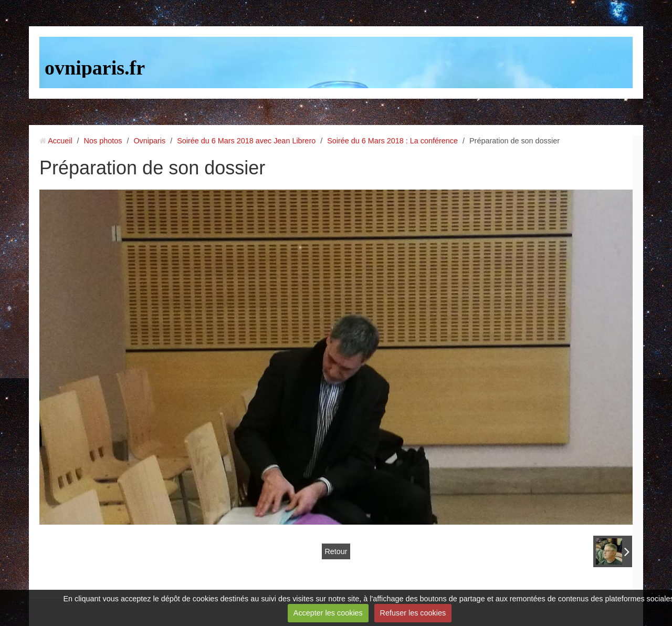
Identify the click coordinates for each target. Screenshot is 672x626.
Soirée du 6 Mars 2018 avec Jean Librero (246, 141)
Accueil (60, 141)
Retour (336, 551)
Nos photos (103, 141)
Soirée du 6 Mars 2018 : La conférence (392, 141)
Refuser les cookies (413, 613)
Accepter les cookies (328, 613)
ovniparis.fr (95, 68)
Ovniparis (149, 141)
